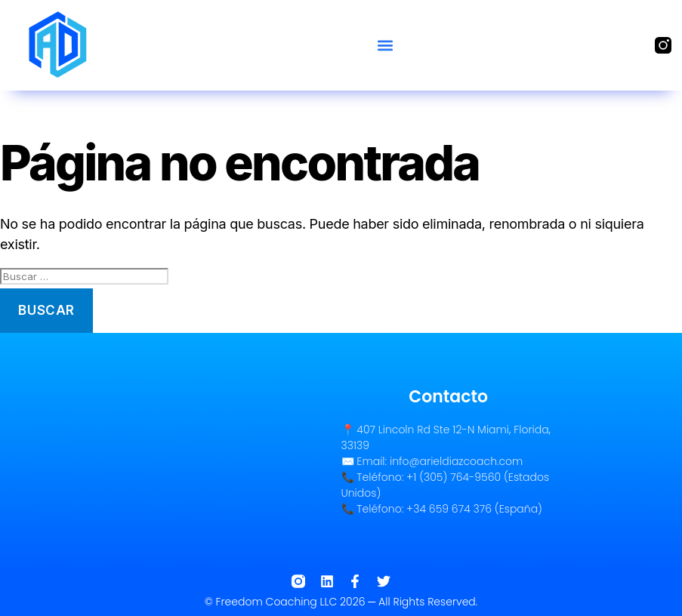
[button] (385, 45)
